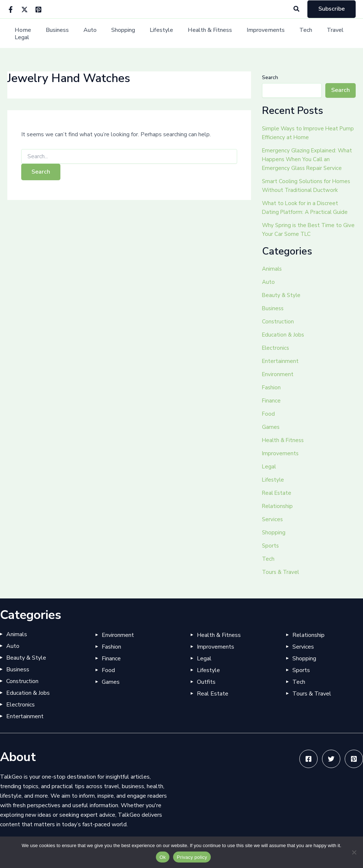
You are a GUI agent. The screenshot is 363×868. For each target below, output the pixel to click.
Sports (271, 546)
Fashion (272, 387)
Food (269, 414)
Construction (278, 322)
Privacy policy (192, 857)
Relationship (278, 506)
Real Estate (278, 493)
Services (273, 519)
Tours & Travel (281, 572)
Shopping (115, 34)
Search (270, 77)
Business (55, 34)
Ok (163, 857)
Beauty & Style (282, 295)
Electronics (276, 348)
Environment (278, 374)
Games (271, 427)
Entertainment (281, 361)
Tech (286, 34)
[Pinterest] (38, 10)
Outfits (206, 682)
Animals (272, 269)
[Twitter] (25, 10)
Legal (340, 34)
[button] (297, 9)
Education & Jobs (284, 335)
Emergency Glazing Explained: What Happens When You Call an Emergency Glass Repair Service (309, 159)
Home (24, 34)
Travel (313, 34)
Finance (272, 401)
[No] (354, 852)
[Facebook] (11, 10)
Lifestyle (151, 34)
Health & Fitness (196, 34)
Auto (85, 34)
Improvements (249, 34)
